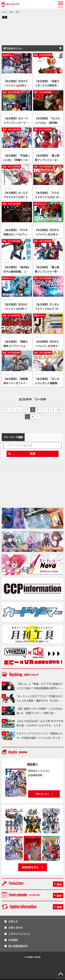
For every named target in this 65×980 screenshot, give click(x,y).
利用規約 (13, 940)
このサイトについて (19, 934)
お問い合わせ (16, 927)
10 (59, 410)
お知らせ (13, 921)
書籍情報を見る (30, 867)
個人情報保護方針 (18, 946)
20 (33, 417)
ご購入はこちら (42, 794)
